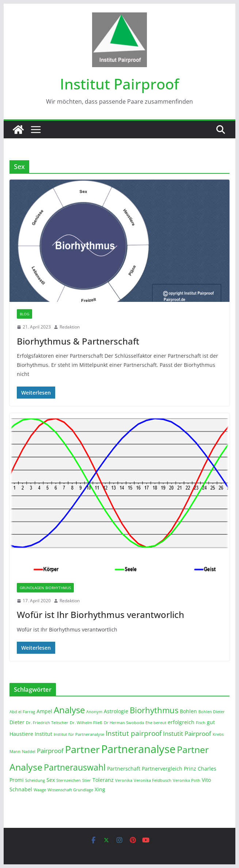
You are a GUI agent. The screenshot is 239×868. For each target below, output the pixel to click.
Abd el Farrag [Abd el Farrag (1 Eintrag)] (22, 712)
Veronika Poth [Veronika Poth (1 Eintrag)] (187, 780)
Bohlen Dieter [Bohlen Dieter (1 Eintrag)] (212, 712)
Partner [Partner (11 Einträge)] (82, 749)
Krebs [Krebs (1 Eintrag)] (218, 734)
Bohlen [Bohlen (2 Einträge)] (188, 711)
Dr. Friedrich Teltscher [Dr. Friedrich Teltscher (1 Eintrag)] (47, 723)
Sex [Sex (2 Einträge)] (51, 780)
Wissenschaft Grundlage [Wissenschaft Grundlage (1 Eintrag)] (70, 790)
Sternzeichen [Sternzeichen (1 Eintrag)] (69, 780)
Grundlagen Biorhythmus (45, 588)
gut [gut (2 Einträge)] (211, 722)
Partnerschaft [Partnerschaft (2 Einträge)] (124, 769)
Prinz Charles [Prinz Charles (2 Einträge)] (200, 769)
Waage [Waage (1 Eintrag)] (40, 790)
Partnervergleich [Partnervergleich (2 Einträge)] (162, 769)
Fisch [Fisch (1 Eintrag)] (201, 723)
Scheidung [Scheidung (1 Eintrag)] (35, 780)
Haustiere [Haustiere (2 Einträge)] (21, 734)
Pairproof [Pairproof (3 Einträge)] (50, 751)
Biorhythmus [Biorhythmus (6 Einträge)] (154, 710)
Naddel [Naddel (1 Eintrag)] (29, 752)
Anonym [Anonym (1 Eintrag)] (94, 712)
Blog (24, 314)
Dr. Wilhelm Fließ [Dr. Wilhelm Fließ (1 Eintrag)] (86, 723)
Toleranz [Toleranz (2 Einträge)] (103, 780)
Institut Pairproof (119, 84)
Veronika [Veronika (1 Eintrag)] (124, 780)
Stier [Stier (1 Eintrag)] (87, 780)
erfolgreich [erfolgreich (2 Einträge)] (181, 722)
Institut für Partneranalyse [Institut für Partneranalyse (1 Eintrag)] (79, 734)
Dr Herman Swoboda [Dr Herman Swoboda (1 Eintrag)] (124, 723)
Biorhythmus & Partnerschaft (78, 341)
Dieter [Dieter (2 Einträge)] (17, 722)
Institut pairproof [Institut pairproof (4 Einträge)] (134, 733)
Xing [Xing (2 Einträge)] (100, 789)
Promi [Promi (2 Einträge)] (17, 780)
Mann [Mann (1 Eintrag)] (15, 752)
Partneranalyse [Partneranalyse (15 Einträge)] (138, 749)
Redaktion (70, 327)
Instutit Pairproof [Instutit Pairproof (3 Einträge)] (187, 733)
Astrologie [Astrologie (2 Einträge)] (116, 711)
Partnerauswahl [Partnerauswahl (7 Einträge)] (75, 767)
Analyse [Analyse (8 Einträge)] (69, 710)
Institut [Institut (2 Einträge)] (43, 734)
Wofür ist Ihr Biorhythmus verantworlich (100, 614)
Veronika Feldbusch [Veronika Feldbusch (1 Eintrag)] (153, 780)
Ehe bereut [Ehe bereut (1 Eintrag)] (156, 723)
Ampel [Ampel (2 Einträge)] (44, 711)
